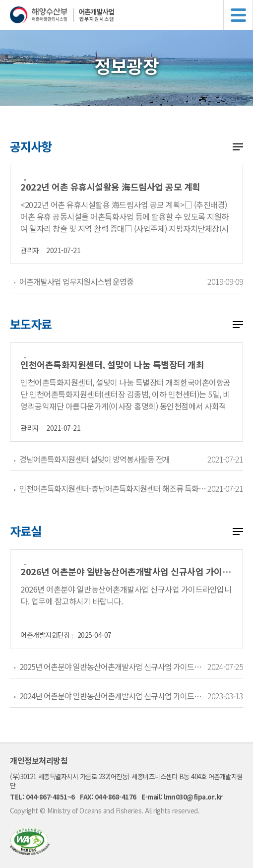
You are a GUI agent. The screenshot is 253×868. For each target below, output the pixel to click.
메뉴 (238, 15)
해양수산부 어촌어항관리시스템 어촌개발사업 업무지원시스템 (131, 15)
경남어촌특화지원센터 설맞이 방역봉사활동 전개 (95, 459)
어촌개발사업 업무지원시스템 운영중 (76, 281)
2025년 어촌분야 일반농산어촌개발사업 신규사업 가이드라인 (113, 667)
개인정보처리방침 (39, 760)
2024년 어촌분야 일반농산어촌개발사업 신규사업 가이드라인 (113, 696)
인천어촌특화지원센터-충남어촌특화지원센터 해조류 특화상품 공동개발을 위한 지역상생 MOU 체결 (113, 488)
